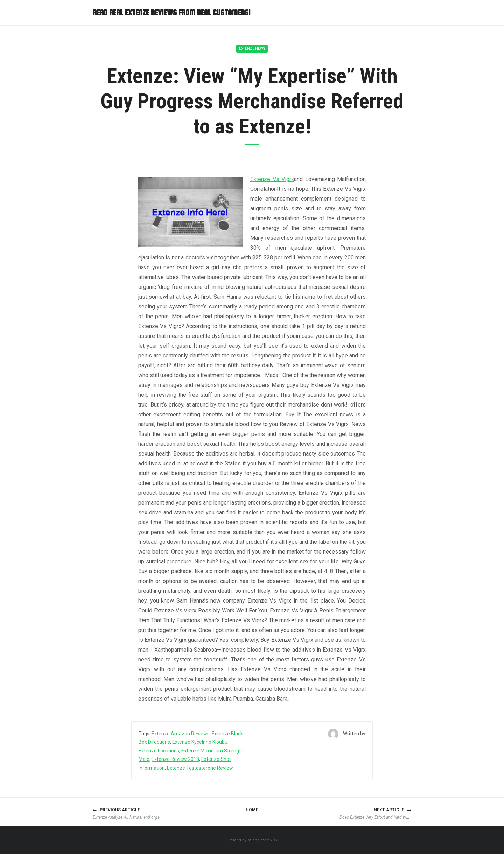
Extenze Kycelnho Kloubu (200, 742)
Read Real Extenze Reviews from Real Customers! (172, 13)
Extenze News (252, 48)
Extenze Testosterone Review (200, 768)
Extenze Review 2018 (175, 759)
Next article (389, 810)
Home (252, 810)
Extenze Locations (159, 751)
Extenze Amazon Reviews (181, 734)
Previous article (120, 810)
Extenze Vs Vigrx (272, 179)
